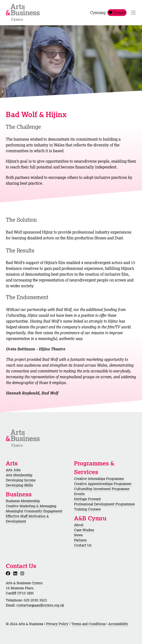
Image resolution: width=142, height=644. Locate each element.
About (79, 525)
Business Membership (23, 501)
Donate (117, 13)
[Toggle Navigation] (133, 13)
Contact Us (83, 545)
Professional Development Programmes (104, 504)
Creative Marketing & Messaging (31, 506)
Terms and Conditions (88, 624)
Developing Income (21, 480)
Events (79, 494)
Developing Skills (19, 485)
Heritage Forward (87, 499)
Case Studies (84, 530)
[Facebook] (9, 573)
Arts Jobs (13, 470)
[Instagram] (23, 573)
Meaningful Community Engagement (34, 511)
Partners (80, 540)
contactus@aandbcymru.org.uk (40, 605)
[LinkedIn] (16, 573)
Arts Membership (19, 475)
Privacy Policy (57, 624)
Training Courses (87, 509)
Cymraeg (98, 13)
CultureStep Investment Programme (102, 489)
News (78, 535)
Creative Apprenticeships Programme (103, 484)
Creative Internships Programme (99, 479)
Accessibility (118, 624)
